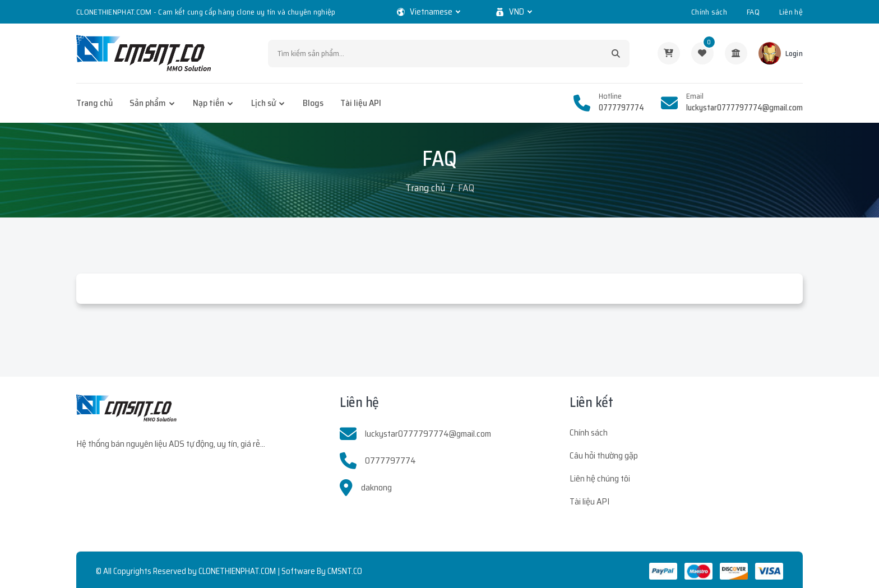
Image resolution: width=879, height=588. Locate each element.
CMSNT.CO (345, 571)
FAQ (753, 12)
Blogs (313, 103)
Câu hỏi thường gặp (604, 455)
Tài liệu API (361, 103)
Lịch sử (263, 103)
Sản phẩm (148, 103)
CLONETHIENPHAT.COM (237, 571)
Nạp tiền (209, 103)
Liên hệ (791, 12)
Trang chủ (94, 103)
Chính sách (709, 12)
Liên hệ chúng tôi (600, 478)
